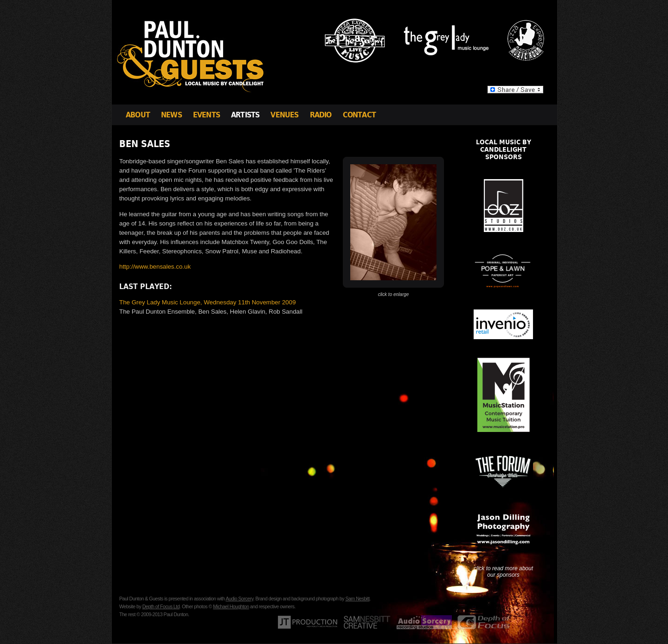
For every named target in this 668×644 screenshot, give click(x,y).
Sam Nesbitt (357, 599)
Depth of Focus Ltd (161, 606)
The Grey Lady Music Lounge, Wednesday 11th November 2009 (208, 302)
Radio (321, 115)
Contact (359, 115)
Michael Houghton (231, 606)
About (138, 115)
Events (206, 115)
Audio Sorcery (239, 599)
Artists (245, 115)
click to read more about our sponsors (503, 572)
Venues (284, 115)
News (171, 115)
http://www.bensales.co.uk (155, 267)
